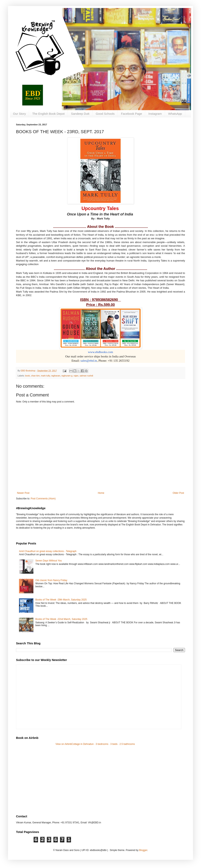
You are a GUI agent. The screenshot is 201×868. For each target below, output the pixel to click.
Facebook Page (131, 114)
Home (101, 493)
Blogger (143, 850)
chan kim (35, 376)
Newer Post (23, 493)
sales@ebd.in (89, 361)
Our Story (19, 114)
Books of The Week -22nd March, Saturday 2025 (61, 619)
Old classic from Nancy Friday (51, 580)
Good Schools (105, 114)
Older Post (178, 493)
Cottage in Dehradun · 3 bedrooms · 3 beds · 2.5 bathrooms (103, 744)
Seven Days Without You (49, 561)
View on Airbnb (64, 744)
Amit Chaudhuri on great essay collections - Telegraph (48, 551)
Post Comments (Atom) (43, 499)
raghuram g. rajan (70, 376)
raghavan (56, 376)
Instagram (155, 114)
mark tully (45, 376)
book (27, 376)
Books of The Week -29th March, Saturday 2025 (61, 600)
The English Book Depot (48, 114)
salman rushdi (86, 376)
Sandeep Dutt (80, 114)
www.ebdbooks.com (101, 352)
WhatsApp (175, 114)
